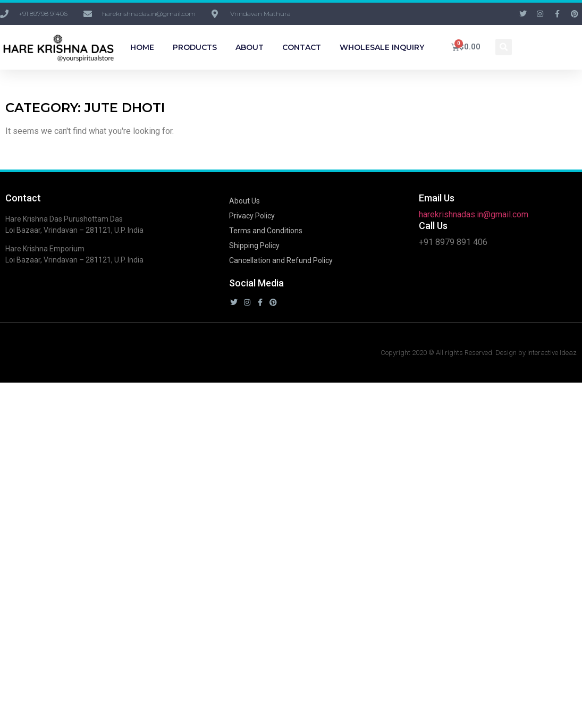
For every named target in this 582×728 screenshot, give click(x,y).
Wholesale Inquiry (382, 47)
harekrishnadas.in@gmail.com (474, 214)
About (250, 47)
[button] (504, 47)
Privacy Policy (252, 216)
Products (195, 47)
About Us (244, 201)
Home (142, 47)
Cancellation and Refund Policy (281, 260)
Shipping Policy (254, 246)
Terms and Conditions (266, 231)
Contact (302, 47)
